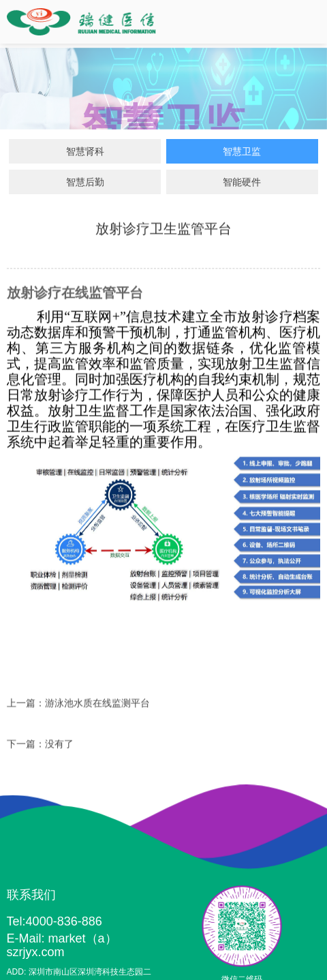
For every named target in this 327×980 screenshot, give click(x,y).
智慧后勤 (85, 182)
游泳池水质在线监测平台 (97, 705)
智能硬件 (242, 182)
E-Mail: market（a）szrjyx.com (62, 945)
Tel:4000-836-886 (54, 921)
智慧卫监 (242, 151)
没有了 (59, 746)
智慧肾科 (85, 151)
